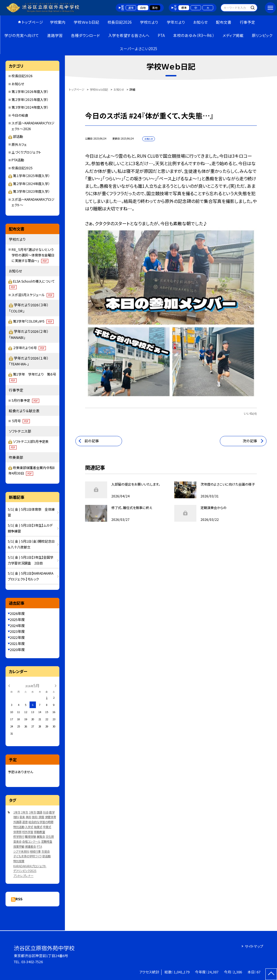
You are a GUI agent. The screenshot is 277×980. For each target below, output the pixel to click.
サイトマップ (254, 946)
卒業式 (47, 827)
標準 (184, 8)
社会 (46, 812)
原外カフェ (19, 144)
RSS (19, 899)
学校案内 (58, 22)
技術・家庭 (38, 817)
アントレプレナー (23, 876)
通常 (131, 8)
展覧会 (41, 836)
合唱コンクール (31, 841)
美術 (28, 817)
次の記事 (250, 441)
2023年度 (17, 631)
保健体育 (51, 817)
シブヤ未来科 (21, 851)
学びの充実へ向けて (22, 35)
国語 (39, 812)
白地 (143, 8)
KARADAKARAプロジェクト (30, 866)
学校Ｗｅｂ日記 (86, 22)
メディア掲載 (233, 35)
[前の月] (9, 686)
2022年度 (17, 637)
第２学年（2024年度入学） (29, 184)
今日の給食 (20, 115)
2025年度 (17, 619)
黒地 (155, 8)
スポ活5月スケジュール (33, 295)
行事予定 (247, 22)
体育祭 (17, 832)
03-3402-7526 (32, 962)
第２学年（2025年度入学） (30, 99)
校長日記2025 (22, 168)
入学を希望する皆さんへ (129, 35)
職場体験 (30, 836)
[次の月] (56, 686)
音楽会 (17, 841)
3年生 (33, 812)
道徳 (25, 822)
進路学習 (55, 35)
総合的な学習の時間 (41, 822)
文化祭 (50, 836)
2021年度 (17, 643)
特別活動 (19, 827)
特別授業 (19, 861)
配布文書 (224, 22)
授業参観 (19, 846)
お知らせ (201, 22)
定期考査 (47, 841)
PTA (161, 35)
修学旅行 (19, 836)
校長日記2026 (120, 22)
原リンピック (262, 35)
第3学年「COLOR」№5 (33, 321)
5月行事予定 (25, 400)
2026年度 (17, 613)
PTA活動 (18, 160)
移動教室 (39, 832)
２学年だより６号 (29, 348)
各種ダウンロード (85, 35)
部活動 (16, 136)
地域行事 (35, 851)
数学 (52, 812)
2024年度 (17, 626)
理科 (16, 817)
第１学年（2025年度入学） (29, 176)
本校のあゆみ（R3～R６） (194, 35)
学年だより (176, 22)
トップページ (32, 22)
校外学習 (28, 832)
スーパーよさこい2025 (139, 49)
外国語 (17, 822)
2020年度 (17, 650)
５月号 (21, 421)
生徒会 (46, 851)
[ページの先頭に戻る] (271, 974)
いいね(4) (250, 413)
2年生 (25, 812)
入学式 (29, 827)
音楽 (22, 817)
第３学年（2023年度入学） (29, 191)
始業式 (38, 827)
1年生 (17, 812)
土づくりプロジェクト (26, 152)
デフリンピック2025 (25, 871)
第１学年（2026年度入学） (30, 91)
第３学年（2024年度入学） (30, 107)
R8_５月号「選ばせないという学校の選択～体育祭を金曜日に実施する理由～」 (33, 255)
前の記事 (92, 441)
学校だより (149, 22)
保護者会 (30, 846)
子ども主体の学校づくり (27, 856)
